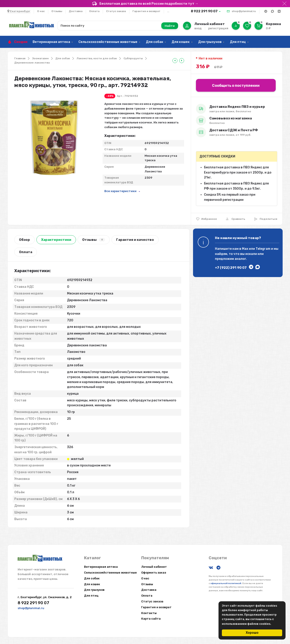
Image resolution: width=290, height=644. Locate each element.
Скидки (21, 42)
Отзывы (57, 11)
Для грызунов (210, 42)
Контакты (149, 613)
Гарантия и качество (135, 240)
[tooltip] (175, 61)
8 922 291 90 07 (204, 11)
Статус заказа (116, 11)
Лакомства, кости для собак (97, 58)
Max (245, 249)
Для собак (155, 42)
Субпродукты (133, 58)
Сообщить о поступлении (236, 86)
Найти (170, 26)
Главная (20, 58)
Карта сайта (151, 619)
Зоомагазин (40, 58)
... (168, 11)
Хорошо (252, 633)
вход (198, 28)
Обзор (24, 240)
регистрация (218, 28)
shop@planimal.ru (244, 11)
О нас (41, 11)
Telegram (263, 249)
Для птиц (238, 42)
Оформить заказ (154, 573)
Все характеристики (120, 191)
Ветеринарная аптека (51, 42)
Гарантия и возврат (146, 11)
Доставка (76, 11)
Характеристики (56, 240)
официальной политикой (226, 583)
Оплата (94, 11)
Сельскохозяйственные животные (108, 42)
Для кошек (181, 42)
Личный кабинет (154, 567)
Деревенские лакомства (32, 63)
